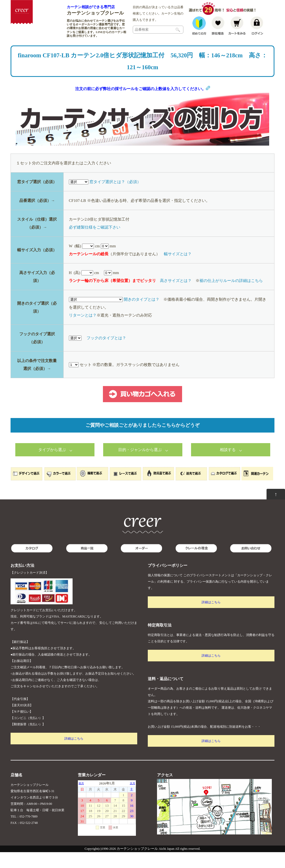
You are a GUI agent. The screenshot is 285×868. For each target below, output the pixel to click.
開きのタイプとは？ (142, 315)
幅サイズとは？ (178, 270)
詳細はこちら (74, 754)
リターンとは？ (83, 331)
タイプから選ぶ (52, 466)
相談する (228, 466)
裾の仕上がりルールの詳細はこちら (231, 296)
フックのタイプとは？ (106, 354)
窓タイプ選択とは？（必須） (115, 198)
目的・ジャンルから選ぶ (140, 466)
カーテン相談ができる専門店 (91, 7)
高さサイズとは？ (176, 296)
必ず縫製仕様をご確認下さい (95, 243)
